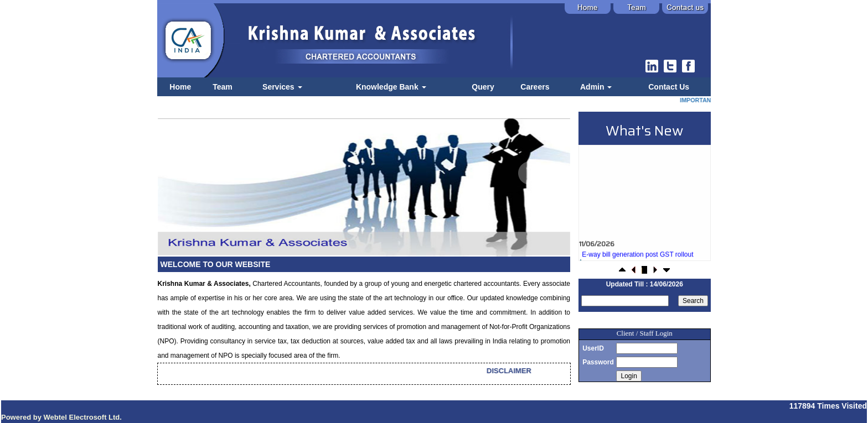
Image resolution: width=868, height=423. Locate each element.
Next (529, 173)
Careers (535, 87)
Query (483, 87)
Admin (596, 87)
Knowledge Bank (391, 87)
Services (282, 87)
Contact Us (669, 87)
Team (223, 87)
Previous (194, 173)
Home (180, 87)
